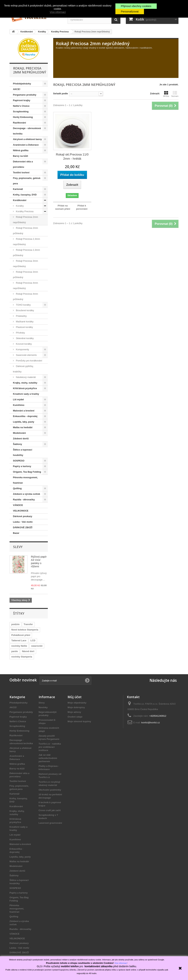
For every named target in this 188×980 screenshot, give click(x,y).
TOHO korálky (23, 305)
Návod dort (28, 651)
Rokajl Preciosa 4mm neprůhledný (25, 286)
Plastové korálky (24, 327)
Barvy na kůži (20, 156)
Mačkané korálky (24, 322)
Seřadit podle (61, 94)
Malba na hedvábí (23, 427)
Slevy (18, 547)
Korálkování (20, 200)
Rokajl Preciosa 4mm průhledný (25, 297)
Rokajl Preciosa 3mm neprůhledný (25, 264)
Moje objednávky (77, 703)
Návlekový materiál (25, 377)
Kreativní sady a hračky (26, 394)
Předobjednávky (22, 84)
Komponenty (22, 349)
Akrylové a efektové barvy (27, 139)
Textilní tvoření (21, 173)
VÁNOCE (18, 505)
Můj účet (75, 697)
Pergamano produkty (25, 95)
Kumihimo (19, 405)
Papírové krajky (22, 100)
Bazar (16, 533)
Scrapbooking (21, 111)
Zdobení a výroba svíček (27, 494)
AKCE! (17, 89)
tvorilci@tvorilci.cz (151, 723)
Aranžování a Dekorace (26, 145)
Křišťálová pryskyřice (25, 388)
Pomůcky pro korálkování (29, 361)
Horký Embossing (23, 117)
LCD (33, 640)
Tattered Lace (19, 640)
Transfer (28, 624)
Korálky (20, 206)
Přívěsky (20, 333)
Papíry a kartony (22, 466)
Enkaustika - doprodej (25, 416)
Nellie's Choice (21, 106)
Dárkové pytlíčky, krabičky (23, 369)
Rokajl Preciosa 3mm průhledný (25, 275)
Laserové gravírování (50, 823)
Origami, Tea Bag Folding (27, 472)
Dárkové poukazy (23, 516)
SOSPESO (19, 461)
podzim (15, 624)
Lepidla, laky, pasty (24, 422)
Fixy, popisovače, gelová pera (27, 181)
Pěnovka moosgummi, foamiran (25, 480)
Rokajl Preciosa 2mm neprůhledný (25, 220)
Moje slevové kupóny (79, 721)
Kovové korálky (24, 344)
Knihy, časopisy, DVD (25, 195)
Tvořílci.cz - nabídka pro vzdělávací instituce (50, 747)
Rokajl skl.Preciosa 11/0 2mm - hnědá (72, 157)
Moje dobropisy (76, 707)
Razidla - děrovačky (24, 500)
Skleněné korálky (25, 338)
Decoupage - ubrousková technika (27, 131)
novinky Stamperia (22, 657)
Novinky (43, 707)
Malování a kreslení (24, 411)
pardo (15, 651)
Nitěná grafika (21, 150)
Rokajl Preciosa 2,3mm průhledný (26, 253)
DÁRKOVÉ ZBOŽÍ (23, 527)
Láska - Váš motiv (23, 522)
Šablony (18, 444)
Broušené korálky (25, 310)
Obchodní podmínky (50, 790)
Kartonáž (18, 189)
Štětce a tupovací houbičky (23, 452)
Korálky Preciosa (24, 211)
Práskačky (21, 316)
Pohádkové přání (21, 635)
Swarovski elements (26, 355)
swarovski (37, 646)
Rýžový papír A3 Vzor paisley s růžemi (39, 561)
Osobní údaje (75, 717)
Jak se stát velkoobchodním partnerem (48, 758)
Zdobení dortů (21, 439)
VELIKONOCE (21, 511)
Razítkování (19, 123)
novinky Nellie (19, 646)
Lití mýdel (18, 399)
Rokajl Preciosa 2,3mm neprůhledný (26, 242)
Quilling (17, 488)
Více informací (58, 12)
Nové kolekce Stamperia (25, 630)
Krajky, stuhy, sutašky (25, 383)
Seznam (175, 94)
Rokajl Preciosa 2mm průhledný (25, 231)
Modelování (19, 433)
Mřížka (166, 94)
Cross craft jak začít (50, 810)
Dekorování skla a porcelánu (23, 164)
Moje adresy (74, 712)
